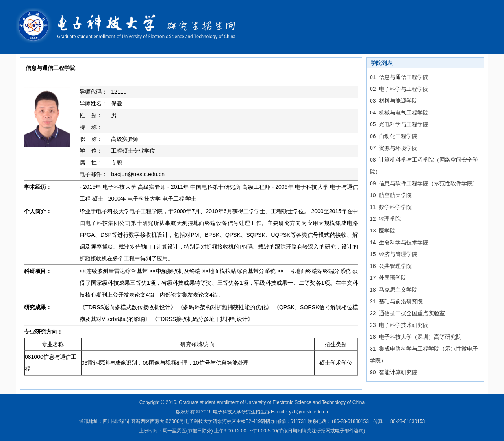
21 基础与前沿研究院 (396, 301)
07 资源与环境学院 (394, 148)
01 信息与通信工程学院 (399, 77)
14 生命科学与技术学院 (399, 242)
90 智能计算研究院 (394, 372)
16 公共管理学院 (391, 266)
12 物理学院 (385, 219)
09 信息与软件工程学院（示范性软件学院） (424, 183)
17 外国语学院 (388, 278)
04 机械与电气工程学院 (399, 113)
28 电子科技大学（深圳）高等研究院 (416, 337)
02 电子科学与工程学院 (399, 89)
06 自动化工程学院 (394, 136)
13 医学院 (383, 231)
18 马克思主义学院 (394, 290)
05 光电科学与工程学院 (399, 124)
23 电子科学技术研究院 (399, 325)
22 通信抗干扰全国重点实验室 (407, 313)
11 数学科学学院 (391, 207)
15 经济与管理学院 (394, 254)
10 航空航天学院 (391, 195)
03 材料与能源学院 (394, 101)
